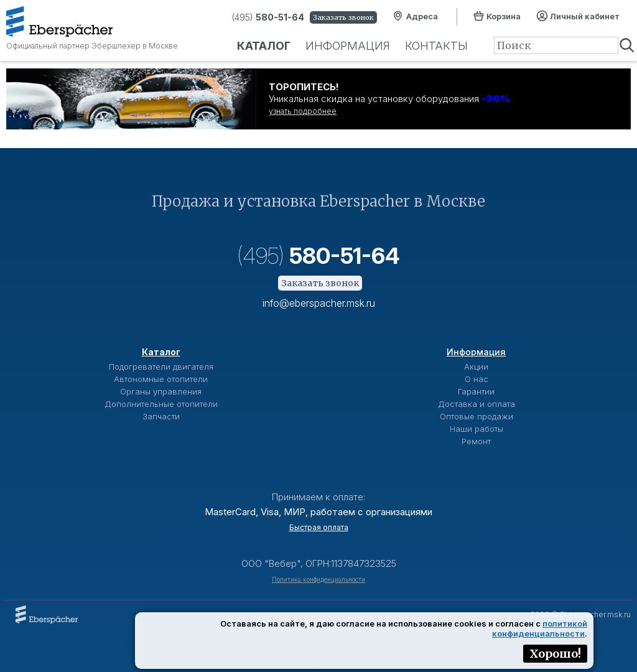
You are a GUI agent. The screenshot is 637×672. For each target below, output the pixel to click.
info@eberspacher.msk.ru (319, 303)
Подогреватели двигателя (161, 366)
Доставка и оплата (477, 404)
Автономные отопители (161, 379)
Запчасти (161, 416)
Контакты (436, 46)
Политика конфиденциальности (318, 579)
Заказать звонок (343, 17)
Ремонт (476, 441)
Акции (476, 366)
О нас (477, 379)
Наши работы (477, 429)
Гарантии (476, 391)
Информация (348, 46)
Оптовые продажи (477, 416)
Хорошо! (555, 654)
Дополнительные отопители (161, 404)
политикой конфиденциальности (540, 628)
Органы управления (161, 391)
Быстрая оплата (319, 527)
